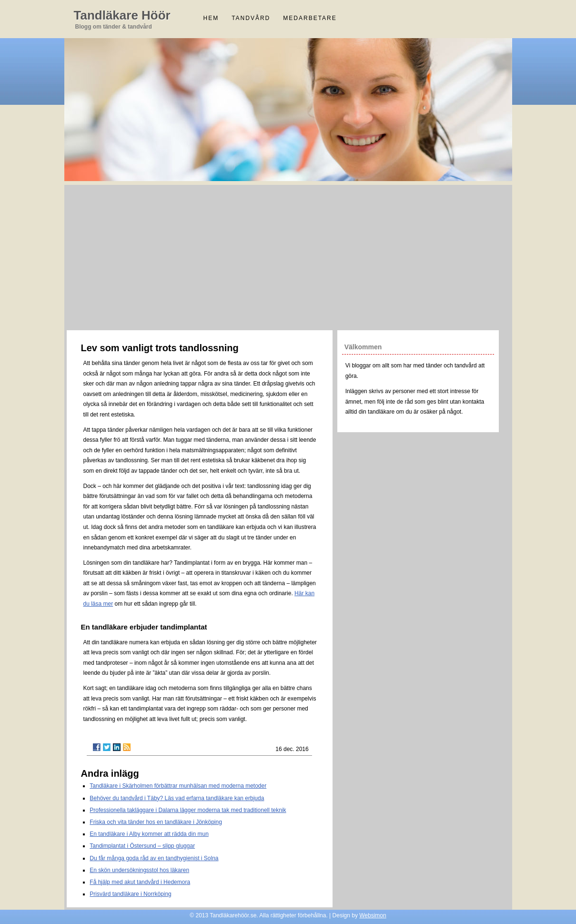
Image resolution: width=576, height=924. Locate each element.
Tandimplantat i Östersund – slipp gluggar (142, 846)
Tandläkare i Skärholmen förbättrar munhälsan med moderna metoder (178, 786)
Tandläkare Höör (122, 15)
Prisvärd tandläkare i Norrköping (130, 894)
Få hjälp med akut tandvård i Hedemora (140, 882)
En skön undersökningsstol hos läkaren (139, 870)
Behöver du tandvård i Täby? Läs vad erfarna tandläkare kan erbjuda (177, 798)
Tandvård (251, 18)
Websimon (373, 915)
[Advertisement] (288, 256)
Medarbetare (310, 18)
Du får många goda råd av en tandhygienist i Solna (154, 858)
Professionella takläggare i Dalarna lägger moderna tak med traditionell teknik (188, 810)
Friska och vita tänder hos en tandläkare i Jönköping (156, 822)
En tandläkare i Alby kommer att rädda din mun (149, 834)
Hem (211, 18)
